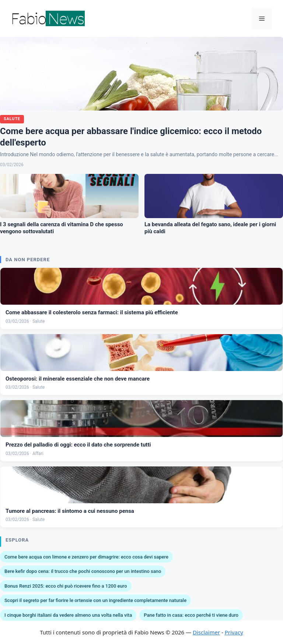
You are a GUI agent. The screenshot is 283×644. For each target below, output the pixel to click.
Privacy (234, 632)
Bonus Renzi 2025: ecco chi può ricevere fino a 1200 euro (66, 586)
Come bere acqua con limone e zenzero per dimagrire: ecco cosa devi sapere (86, 557)
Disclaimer (206, 632)
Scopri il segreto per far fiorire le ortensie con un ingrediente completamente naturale (95, 600)
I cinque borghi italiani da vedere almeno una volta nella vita (68, 615)
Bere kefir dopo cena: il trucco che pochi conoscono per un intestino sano (83, 571)
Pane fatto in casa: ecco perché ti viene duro (191, 615)
